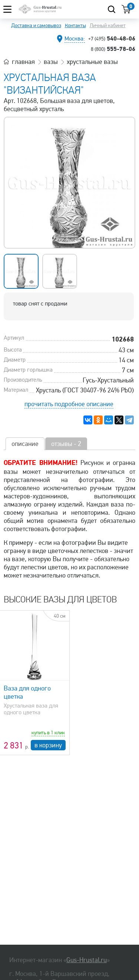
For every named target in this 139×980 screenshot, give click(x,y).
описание (25, 444)
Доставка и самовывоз (36, 25)
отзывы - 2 (66, 444)
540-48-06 (112, 38)
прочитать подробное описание (69, 404)
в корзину (48, 745)
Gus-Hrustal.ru (87, 960)
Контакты (75, 25)
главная (23, 62)
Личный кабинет (108, 25)
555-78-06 (113, 49)
